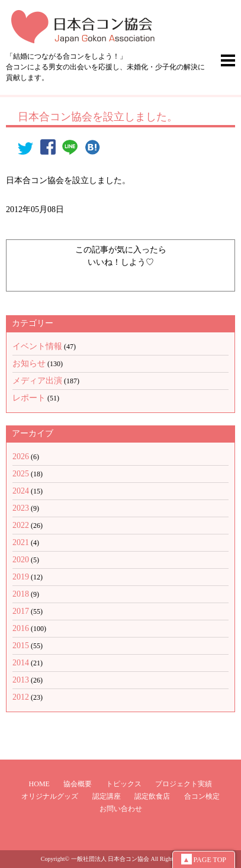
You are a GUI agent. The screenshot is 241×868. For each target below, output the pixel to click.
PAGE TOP (204, 859)
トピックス (124, 784)
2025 (21, 474)
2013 (21, 680)
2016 (21, 628)
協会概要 (78, 784)
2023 (21, 508)
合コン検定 (202, 796)
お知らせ (29, 363)
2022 (21, 525)
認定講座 (107, 796)
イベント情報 (37, 346)
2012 (21, 697)
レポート (29, 398)
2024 (21, 491)
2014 (21, 663)
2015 (21, 646)
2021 (21, 542)
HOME (39, 784)
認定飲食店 (152, 796)
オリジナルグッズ (50, 796)
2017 (21, 611)
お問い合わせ (121, 809)
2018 (21, 594)
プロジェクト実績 (184, 784)
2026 (21, 457)
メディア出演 (37, 381)
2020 (21, 560)
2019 (21, 577)
